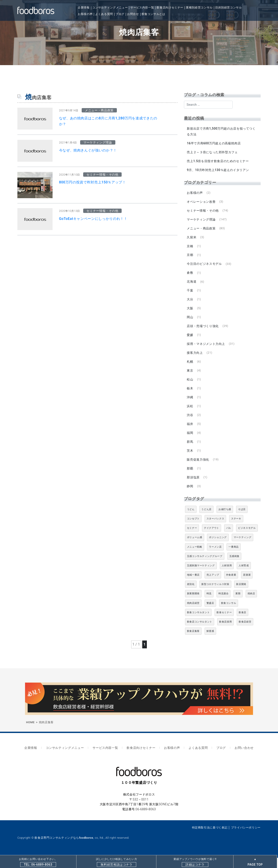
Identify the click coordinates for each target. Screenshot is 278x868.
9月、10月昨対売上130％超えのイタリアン (218, 171)
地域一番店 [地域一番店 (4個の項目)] (193, 587)
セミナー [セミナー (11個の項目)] (192, 540)
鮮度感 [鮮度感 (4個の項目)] (210, 643)
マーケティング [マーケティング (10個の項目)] (242, 549)
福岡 (190, 443)
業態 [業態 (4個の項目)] (238, 605)
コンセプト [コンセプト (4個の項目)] (193, 531)
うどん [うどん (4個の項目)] (191, 521)
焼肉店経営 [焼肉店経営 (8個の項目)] (193, 615)
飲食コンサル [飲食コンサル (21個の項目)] (229, 615)
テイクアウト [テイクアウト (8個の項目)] (212, 540)
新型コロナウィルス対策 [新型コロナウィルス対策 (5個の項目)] (215, 596)
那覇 (190, 479)
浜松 (190, 415)
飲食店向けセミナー (170, 7)
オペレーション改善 (202, 204)
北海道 (192, 286)
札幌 (190, 369)
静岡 (190, 498)
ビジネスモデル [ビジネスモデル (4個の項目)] (247, 540)
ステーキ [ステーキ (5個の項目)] (236, 531)
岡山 (190, 323)
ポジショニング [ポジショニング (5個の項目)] (218, 549)
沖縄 (190, 406)
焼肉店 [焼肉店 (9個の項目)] (251, 605)
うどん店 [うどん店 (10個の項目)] (206, 521)
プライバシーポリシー (246, 838)
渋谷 (190, 424)
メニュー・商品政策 (202, 231)
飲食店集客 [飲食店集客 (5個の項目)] (193, 643)
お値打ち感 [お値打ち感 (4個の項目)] (225, 521)
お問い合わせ (239, 759)
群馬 (190, 452)
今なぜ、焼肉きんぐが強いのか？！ (88, 150)
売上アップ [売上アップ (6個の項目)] (213, 587)
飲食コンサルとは (153, 14)
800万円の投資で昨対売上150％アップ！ (93, 182)
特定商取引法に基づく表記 (210, 838)
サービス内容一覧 (142, 7)
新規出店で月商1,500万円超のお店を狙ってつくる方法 (222, 131)
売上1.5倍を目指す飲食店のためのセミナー (218, 162)
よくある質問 (104, 14)
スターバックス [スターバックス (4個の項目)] (215, 531)
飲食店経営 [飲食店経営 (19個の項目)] (245, 634)
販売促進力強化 (198, 470)
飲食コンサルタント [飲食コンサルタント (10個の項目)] (198, 624)
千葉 (190, 296)
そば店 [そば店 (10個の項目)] (242, 521)
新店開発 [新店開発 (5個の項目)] (241, 596)
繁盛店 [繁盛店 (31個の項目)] (210, 615)
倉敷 (190, 277)
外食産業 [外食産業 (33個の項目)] (231, 587)
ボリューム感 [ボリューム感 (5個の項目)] (195, 549)
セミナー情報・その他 (203, 213)
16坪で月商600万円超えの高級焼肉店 (214, 144)
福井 (190, 433)
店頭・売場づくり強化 (203, 332)
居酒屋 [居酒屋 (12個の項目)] (247, 587)
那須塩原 (194, 489)
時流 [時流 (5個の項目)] (209, 605)
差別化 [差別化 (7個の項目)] (191, 596)
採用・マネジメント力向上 (206, 351)
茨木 (190, 461)
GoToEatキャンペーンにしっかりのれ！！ (93, 219)
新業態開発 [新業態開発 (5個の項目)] (193, 605)
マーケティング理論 (202, 222)
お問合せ (133, 14)
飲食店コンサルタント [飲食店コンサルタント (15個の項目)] (200, 634)
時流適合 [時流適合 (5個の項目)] (224, 605)
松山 (190, 387)
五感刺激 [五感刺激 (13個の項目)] (234, 568)
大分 (190, 305)
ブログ (120, 14)
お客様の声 (85, 14)
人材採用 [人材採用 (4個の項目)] (227, 577)
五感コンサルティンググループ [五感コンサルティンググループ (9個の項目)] (205, 568)
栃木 (190, 397)
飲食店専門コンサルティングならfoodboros (64, 848)
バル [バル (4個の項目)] (229, 540)
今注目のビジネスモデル (205, 268)
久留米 (192, 240)
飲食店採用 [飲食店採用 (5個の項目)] (225, 634)
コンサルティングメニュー (110, 7)
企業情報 (84, 7)
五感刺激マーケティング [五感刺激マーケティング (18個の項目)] (201, 577)
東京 (190, 378)
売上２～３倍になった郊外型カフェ (213, 153)
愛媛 (190, 341)
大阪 (190, 314)
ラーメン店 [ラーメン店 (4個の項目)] (215, 559)
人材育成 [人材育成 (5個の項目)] (244, 577)
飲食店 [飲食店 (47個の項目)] (242, 624)
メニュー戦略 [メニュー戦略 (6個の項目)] (195, 559)
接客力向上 (195, 360)
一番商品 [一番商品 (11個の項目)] (234, 559)
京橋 (190, 250)
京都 (190, 259)
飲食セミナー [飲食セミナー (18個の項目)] (224, 624)
